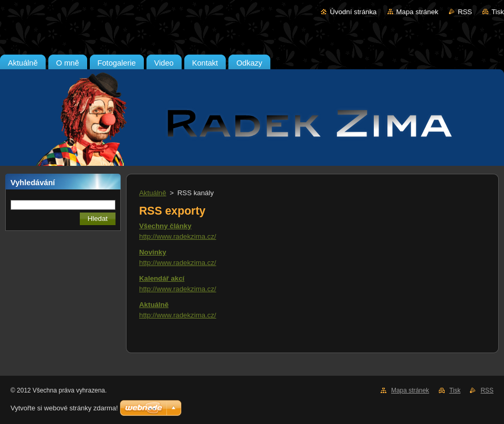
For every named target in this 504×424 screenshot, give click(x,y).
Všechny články (165, 226)
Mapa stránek (417, 12)
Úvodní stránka (353, 12)
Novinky (153, 252)
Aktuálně (153, 193)
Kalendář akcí (162, 278)
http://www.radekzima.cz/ (178, 236)
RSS (465, 12)
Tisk (498, 12)
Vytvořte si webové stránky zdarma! (64, 408)
